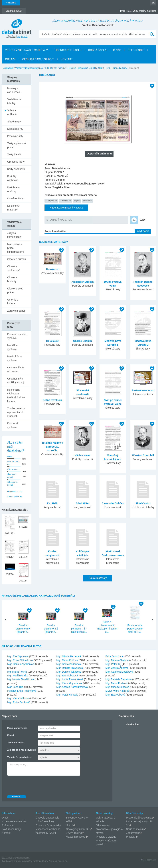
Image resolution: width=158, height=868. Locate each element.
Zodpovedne (133, 833)
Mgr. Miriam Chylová (117, 660)
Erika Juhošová (114, 656)
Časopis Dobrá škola (47, 818)
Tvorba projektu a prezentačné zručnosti (16, 412)
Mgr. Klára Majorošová (69, 683)
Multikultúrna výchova (14, 358)
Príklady (131, 837)
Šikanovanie (103, 825)
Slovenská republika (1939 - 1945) (95, 68)
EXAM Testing (74, 833)
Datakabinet (8, 68)
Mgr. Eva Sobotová (67, 676)
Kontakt (67, 59)
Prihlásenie (11, 3)
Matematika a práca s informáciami (15, 248)
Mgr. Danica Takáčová (69, 672)
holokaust (88, 201)
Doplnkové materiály (13, 208)
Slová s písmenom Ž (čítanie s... (51, 629)
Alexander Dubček (82, 282)
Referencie (136, 50)
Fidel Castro (143, 503)
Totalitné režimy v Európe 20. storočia (52, 447)
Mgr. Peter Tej (113, 664)
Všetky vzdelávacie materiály (26, 50)
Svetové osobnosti (143, 390)
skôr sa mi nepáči (12, 476)
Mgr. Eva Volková (115, 695)
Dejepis (73, 68)
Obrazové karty (16, 162)
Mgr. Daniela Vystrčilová (21, 664)
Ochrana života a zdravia (16, 369)
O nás (117, 50)
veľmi (10, 457)
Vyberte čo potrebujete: (19, 757)
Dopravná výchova (13, 425)
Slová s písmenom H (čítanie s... (23, 629)
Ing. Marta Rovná (17, 672)
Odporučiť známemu (99, 154)
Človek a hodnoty (12, 279)
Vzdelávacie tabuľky (14, 101)
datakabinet (133, 724)
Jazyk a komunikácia (14, 235)
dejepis (77, 201)
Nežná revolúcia (52, 400)
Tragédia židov (120, 68)
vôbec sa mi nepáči (13, 483)
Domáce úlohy (15, 198)
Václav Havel (83, 455)
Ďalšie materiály (98, 578)
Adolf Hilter (83, 503)
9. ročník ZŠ (61, 68)
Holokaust (52, 269)
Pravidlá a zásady (106, 837)
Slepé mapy (14, 122)
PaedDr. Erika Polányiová (22, 691)
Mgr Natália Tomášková (21, 679)
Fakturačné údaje (12, 829)
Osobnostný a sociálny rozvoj (16, 381)
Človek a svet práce (15, 290)
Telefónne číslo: (15, 743)
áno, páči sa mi (13, 463)
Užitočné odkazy (45, 821)
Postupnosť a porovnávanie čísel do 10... (135, 629)
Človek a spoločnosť (13, 268)
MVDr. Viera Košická (117, 691)
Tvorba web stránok (11, 861)
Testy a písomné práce (17, 145)
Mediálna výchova (12, 347)
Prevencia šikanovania (139, 818)
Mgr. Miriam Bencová (117, 687)
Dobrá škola (97, 50)
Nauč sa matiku (135, 829)
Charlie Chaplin (83, 341)
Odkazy (10, 59)
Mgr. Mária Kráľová (67, 660)
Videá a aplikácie (12, 112)
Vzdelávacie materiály (14, 821)
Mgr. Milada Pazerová (69, 656)
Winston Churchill (143, 455)
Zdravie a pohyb (16, 311)
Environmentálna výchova (17, 336)
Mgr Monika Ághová (117, 668)
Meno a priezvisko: (17, 728)
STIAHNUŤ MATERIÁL (59, 220)
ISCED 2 (49, 68)
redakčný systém (32, 861)
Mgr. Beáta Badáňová (69, 664)
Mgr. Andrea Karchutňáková (72, 687)
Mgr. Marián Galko (18, 676)
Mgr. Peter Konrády (67, 695)
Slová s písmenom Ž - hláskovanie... (79, 629)
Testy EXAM (14, 154)
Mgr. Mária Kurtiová (117, 683)
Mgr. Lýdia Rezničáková (70, 679)
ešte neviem (13, 469)
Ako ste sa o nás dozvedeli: (22, 750)
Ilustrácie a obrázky (13, 189)
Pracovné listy (15, 136)
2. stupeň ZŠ (51, 201)
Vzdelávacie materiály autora (66, 208)
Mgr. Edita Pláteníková (20, 660)
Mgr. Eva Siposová (18, 656)
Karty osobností (16, 169)
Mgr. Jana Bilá (15, 687)
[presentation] (35, 784)
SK (153, 3)
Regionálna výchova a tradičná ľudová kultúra (16, 395)
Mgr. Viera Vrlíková (18, 698)
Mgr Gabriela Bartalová (119, 679)
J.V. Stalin (52, 503)
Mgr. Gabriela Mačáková (119, 672)
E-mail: (11, 735)
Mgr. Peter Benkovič (19, 702)
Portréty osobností (13, 178)
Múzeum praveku (76, 837)
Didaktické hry (15, 129)
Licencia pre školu (68, 50)
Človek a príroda (17, 259)
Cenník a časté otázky (38, 59)
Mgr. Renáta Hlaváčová (70, 668)
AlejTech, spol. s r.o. (58, 861)
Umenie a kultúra (13, 302)
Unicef (70, 825)
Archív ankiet (13, 497)
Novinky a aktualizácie (14, 90)
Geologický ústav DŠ (78, 829)
